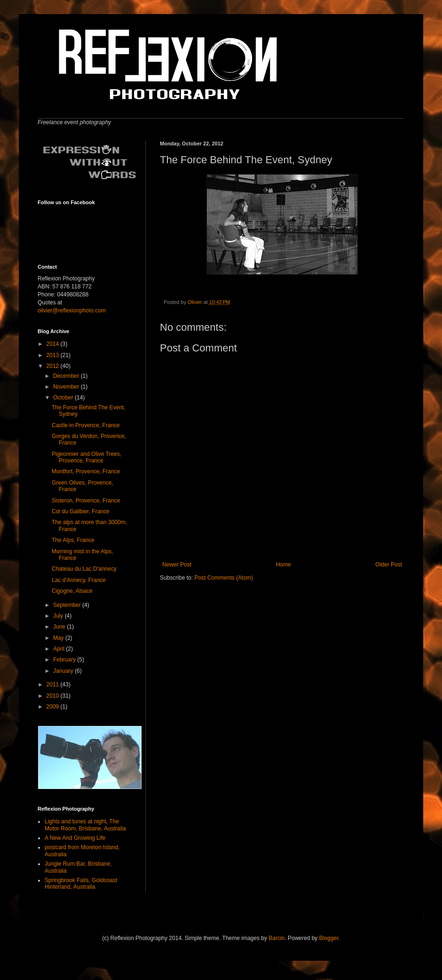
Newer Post (177, 565)
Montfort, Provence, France (86, 471)
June (60, 627)
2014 (54, 344)
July (59, 616)
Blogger (329, 938)
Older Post (389, 565)
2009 (54, 707)
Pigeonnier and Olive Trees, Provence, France (87, 457)
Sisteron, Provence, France (86, 501)
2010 (54, 696)
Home (284, 565)
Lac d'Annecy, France (79, 580)
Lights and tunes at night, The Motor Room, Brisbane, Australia (85, 825)
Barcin (276, 938)
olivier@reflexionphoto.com (72, 311)
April (59, 649)
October (64, 398)
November (67, 387)
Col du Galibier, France (81, 511)
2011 (54, 685)
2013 (54, 355)
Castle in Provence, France (86, 425)
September (68, 605)
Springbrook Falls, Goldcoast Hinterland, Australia (81, 884)
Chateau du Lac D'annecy (84, 569)
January (64, 671)
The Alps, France (73, 540)
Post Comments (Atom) (224, 578)
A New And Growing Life (75, 838)
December (67, 376)
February (65, 660)
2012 (54, 366)
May (59, 638)
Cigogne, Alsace (72, 591)
